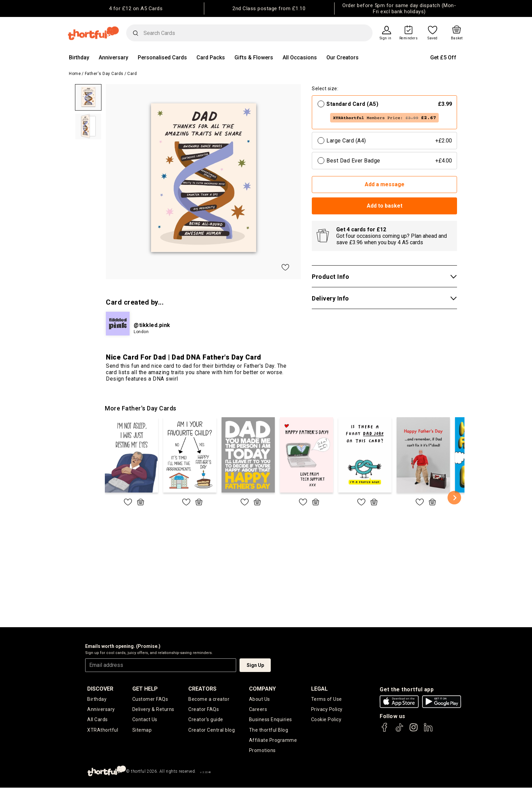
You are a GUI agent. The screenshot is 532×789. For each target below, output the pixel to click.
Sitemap (142, 731)
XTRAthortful (103, 731)
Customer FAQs (150, 699)
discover (100, 689)
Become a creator (209, 699)
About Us (260, 699)
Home (75, 74)
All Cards (98, 720)
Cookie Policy (326, 720)
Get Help (145, 689)
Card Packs (211, 57)
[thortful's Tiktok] (399, 730)
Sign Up (255, 665)
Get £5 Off (443, 57)
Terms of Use (327, 699)
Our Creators (343, 57)
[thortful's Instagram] (414, 730)
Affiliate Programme (273, 741)
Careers (258, 710)
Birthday (79, 57)
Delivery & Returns (153, 710)
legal (319, 689)
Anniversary (113, 57)
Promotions (262, 752)
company (262, 689)
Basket (457, 38)
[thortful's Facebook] (385, 730)
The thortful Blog (269, 731)
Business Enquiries (271, 720)
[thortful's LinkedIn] (428, 730)
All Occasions (300, 57)
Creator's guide (206, 720)
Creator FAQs (204, 710)
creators (202, 689)
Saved (433, 38)
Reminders (409, 38)
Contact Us (145, 720)
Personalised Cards (162, 57)
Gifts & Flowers (254, 57)
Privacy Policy (327, 710)
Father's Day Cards (104, 74)
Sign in (386, 38)
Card (132, 74)
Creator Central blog (212, 731)
